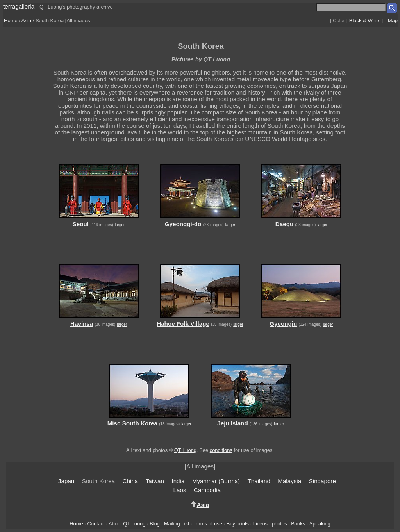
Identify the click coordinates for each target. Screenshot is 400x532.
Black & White (365, 21)
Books (298, 524)
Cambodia (207, 490)
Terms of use (208, 524)
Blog (155, 524)
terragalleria (19, 6)
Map (393, 21)
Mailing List (177, 524)
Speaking (320, 524)
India (178, 481)
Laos (180, 490)
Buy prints (238, 524)
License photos (270, 524)
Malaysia (289, 481)
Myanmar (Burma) (216, 481)
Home (11, 21)
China (130, 481)
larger (120, 225)
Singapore (322, 481)
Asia (26, 21)
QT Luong (185, 450)
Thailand (259, 481)
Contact (96, 524)
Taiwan (155, 481)
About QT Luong (127, 524)
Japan (66, 481)
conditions (221, 450)
